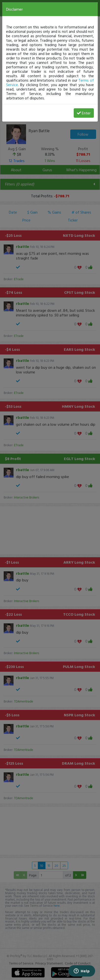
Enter (84, 113)
